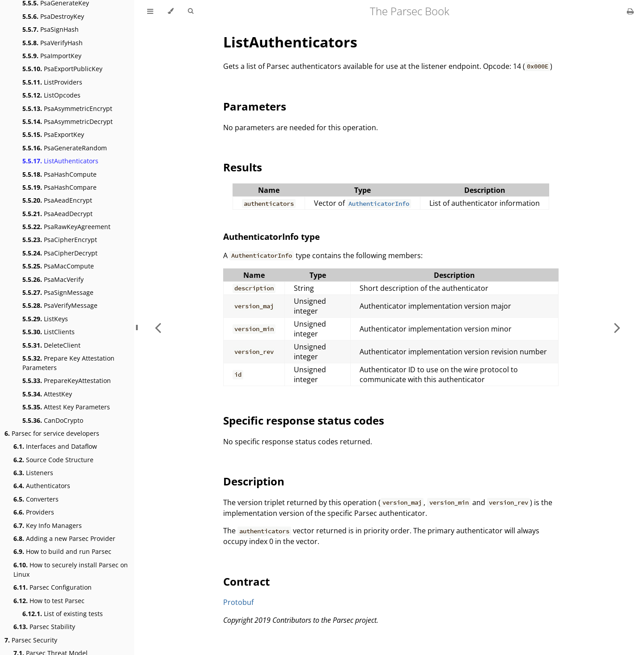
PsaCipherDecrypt (60, 253)
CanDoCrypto (53, 420)
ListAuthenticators (60, 161)
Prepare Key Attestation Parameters (68, 363)
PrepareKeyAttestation (67, 381)
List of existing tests (63, 614)
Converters (36, 499)
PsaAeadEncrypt (57, 200)
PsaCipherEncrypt (60, 240)
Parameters (255, 106)
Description (254, 481)
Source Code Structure (53, 460)
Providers (34, 512)
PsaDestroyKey (53, 16)
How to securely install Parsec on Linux (71, 570)
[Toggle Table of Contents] (150, 11)
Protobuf (238, 602)
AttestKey (47, 394)
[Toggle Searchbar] (191, 11)
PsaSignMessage (58, 292)
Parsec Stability (44, 627)
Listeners (33, 473)
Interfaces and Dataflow (55, 446)
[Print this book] (630, 11)
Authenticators (42, 486)
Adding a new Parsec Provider (64, 538)
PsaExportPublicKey (62, 69)
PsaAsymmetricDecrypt (68, 121)
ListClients (49, 332)
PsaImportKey (52, 56)
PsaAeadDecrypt (57, 214)
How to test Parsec (49, 601)
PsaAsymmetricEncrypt (67, 108)
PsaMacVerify (53, 279)
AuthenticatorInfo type (271, 236)
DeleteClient (51, 345)
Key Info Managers (48, 525)
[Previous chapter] (158, 327)
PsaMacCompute (58, 266)
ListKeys (45, 319)
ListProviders (52, 82)
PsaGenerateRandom (65, 148)
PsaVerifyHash (53, 43)
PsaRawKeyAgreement (66, 227)
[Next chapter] (617, 327)
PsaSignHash (51, 29)
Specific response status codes (304, 420)
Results (243, 167)
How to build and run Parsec (62, 551)
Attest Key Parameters (66, 407)
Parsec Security (31, 640)
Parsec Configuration (53, 587)
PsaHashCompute (59, 174)
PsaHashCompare (59, 187)
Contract (246, 581)
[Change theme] (171, 11)
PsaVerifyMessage (60, 305)
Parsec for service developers (52, 433)
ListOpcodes (51, 95)
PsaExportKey (53, 134)
